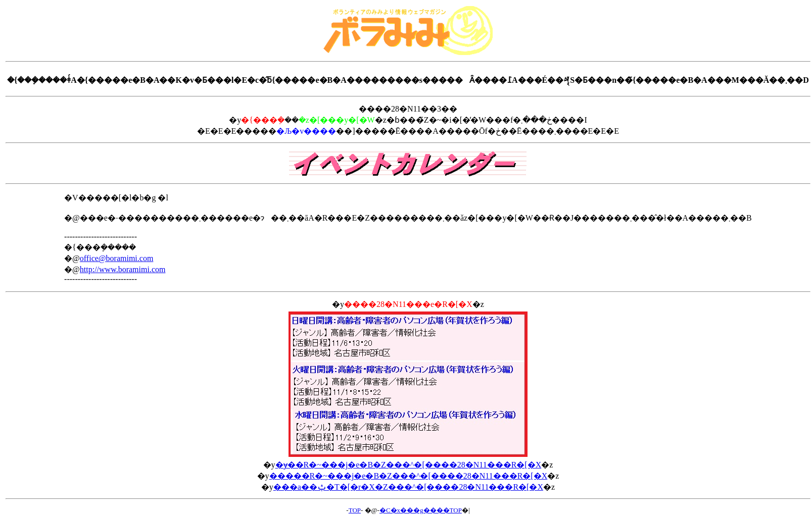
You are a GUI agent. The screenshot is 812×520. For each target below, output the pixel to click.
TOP (355, 510)
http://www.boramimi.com (123, 269)
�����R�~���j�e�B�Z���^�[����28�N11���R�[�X (409, 476)
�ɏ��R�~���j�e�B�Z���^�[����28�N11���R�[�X (409, 465)
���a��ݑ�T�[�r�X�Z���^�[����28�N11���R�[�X (408, 487)
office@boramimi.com (117, 258)
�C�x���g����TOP (421, 510)
